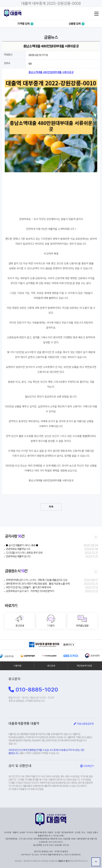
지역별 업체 (25, 24)
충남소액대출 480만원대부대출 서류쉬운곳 (51, 72)
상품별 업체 (77, 24)
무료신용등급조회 (84, 724)
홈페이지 (69, 645)
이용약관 (18, 666)
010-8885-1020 (33, 690)
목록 (51, 507)
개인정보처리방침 (84, 666)
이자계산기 (87, 766)
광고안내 (51, 666)
